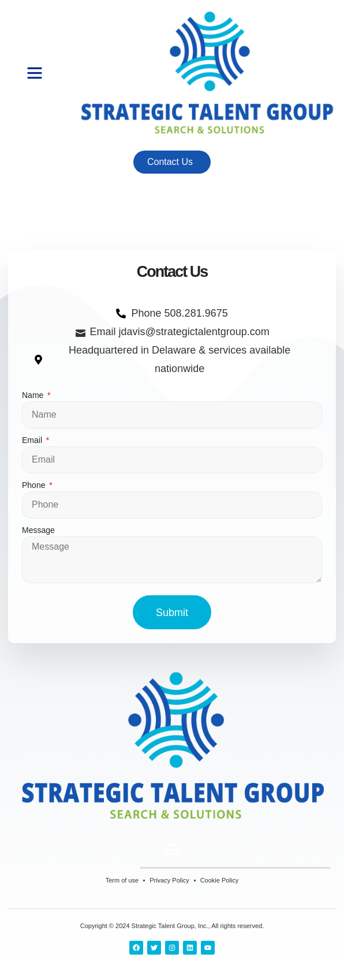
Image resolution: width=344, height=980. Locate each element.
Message (38, 530)
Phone (35, 485)
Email (33, 440)
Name (34, 395)
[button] (35, 73)
